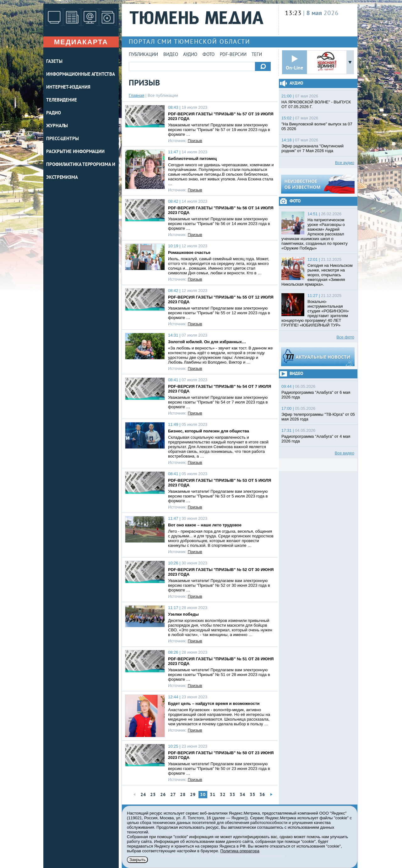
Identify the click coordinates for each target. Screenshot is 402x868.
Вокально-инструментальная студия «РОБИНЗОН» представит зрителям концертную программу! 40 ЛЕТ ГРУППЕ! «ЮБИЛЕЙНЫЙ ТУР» (315, 313)
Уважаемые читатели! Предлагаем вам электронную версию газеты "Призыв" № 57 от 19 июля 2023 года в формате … (219, 130)
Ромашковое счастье (189, 253)
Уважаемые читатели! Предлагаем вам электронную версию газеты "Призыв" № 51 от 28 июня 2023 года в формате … (219, 675)
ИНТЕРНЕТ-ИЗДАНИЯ (68, 88)
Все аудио (345, 163)
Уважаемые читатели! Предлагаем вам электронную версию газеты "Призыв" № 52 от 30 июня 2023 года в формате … (219, 585)
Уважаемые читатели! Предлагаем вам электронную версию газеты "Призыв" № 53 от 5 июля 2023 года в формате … (218, 496)
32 (223, 795)
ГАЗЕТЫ (54, 62)
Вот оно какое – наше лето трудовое (205, 525)
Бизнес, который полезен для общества (209, 431)
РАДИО (54, 113)
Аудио (190, 55)
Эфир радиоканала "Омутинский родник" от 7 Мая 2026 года (312, 148)
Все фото (345, 337)
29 (193, 795)
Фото (209, 55)
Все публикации (163, 95)
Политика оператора (240, 851)
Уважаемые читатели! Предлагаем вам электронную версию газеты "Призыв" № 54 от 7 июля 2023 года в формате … (218, 402)
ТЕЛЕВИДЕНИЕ (62, 100)
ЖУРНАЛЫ (57, 126)
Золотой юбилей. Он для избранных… (207, 342)
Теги (257, 55)
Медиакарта (81, 42)
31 (213, 795)
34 (242, 795)
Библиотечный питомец (192, 159)
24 (143, 795)
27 (173, 795)
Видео (171, 55)
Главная (136, 95)
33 (232, 795)
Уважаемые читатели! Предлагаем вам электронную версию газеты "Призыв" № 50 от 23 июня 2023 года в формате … (219, 769)
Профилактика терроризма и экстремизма (81, 171)
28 (183, 795)
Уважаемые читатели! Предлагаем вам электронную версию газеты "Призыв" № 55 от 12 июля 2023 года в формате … (219, 313)
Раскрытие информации (75, 152)
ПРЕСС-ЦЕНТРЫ (62, 139)
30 (203, 795)
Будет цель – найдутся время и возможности (214, 703)
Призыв (195, 141)
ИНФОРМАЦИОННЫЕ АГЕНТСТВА (81, 75)
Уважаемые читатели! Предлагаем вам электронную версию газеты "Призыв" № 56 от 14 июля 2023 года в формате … (219, 224)
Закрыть (137, 860)
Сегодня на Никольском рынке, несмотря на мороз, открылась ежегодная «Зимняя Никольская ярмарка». (317, 275)
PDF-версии (233, 55)
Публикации (143, 55)
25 (153, 795)
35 (253, 795)
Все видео (345, 453)
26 (163, 795)
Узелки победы (183, 614)
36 (262, 795)
